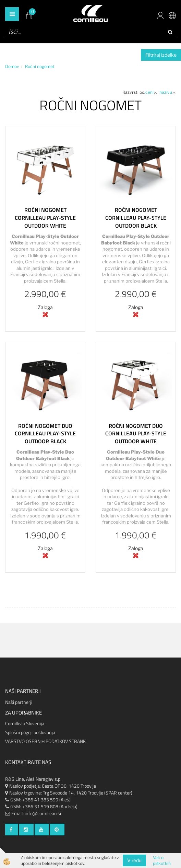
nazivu (168, 92)
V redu (134, 860)
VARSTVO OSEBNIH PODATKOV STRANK (45, 741)
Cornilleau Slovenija (25, 723)
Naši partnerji (19, 702)
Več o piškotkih (162, 860)
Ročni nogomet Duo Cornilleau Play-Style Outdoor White (136, 434)
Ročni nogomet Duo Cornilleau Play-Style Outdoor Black (45, 434)
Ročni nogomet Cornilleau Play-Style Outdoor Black (136, 218)
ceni (151, 92)
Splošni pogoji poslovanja (30, 732)
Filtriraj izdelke (161, 55)
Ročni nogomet (40, 66)
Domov (12, 66)
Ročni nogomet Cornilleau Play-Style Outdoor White (45, 218)
